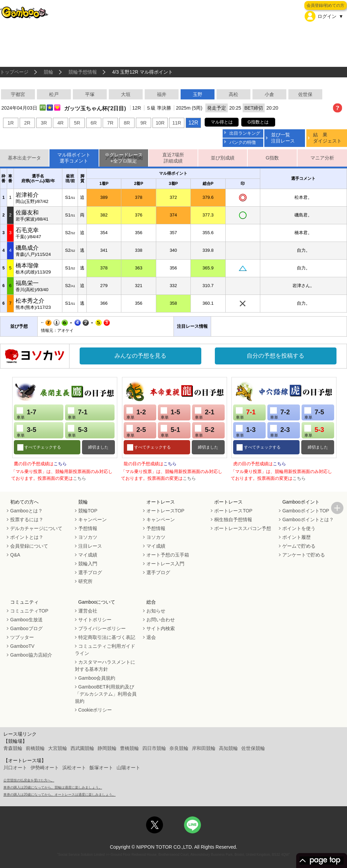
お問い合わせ (161, 620)
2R (27, 123)
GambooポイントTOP (306, 511)
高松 (233, 94)
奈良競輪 (179, 748)
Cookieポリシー (95, 710)
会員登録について (29, 546)
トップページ (14, 72)
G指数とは (258, 122)
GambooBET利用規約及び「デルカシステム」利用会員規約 (106, 694)
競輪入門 (88, 564)
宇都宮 (18, 94)
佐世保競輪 (253, 748)
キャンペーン (93, 520)
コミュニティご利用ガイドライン (105, 650)
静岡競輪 (107, 748)
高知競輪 (228, 748)
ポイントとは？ (27, 537)
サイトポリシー (95, 620)
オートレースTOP (166, 511)
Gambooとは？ (26, 511)
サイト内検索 (161, 628)
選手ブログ (90, 572)
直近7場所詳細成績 (173, 158)
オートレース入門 (165, 564)
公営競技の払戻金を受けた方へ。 (29, 780)
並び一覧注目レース (283, 138)
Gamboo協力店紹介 (31, 655)
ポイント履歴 (297, 537)
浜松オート (74, 768)
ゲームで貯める (299, 546)
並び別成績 (223, 158)
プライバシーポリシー (102, 628)
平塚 (90, 94)
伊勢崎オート (45, 768)
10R (160, 123)
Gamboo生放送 (26, 620)
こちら (60, 464)
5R (77, 123)
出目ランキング (245, 133)
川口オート (15, 768)
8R (127, 123)
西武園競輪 (82, 748)
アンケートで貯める (304, 555)
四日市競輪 (154, 748)
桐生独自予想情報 (233, 520)
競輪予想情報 (83, 72)
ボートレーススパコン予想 (243, 528)
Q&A (15, 555)
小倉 (269, 94)
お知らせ (156, 611)
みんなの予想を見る (140, 356)
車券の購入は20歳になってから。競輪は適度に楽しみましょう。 (53, 787)
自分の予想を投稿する (275, 356)
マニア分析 (322, 158)
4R (60, 123)
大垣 (126, 94)
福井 (162, 94)
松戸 (54, 94)
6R (94, 123)
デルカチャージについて (36, 528)
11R (177, 123)
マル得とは (222, 122)
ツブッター (22, 637)
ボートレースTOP (233, 511)
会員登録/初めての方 (325, 5)
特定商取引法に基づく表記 (107, 637)
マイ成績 (88, 555)
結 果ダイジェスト (327, 138)
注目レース (90, 546)
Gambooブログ (26, 628)
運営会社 (88, 611)
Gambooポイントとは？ (308, 520)
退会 (151, 637)
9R (143, 123)
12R (193, 123)
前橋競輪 (35, 748)
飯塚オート (101, 768)
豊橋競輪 (129, 748)
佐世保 (305, 94)
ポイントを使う (299, 528)
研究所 (85, 581)
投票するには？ (27, 520)
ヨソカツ (88, 537)
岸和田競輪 (204, 748)
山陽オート (128, 768)
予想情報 (88, 528)
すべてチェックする (42, 447)
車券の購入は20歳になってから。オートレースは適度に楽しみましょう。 (59, 795)
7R (110, 123)
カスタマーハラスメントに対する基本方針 (105, 666)
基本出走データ (24, 158)
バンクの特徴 (243, 142)
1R (11, 123)
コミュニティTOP (29, 611)
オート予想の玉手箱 (168, 555)
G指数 (272, 158)
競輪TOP (88, 511)
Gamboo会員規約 (97, 678)
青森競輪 (13, 748)
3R (44, 123)
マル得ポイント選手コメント (74, 158)
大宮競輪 (58, 748)
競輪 (48, 72)
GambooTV (22, 646)
